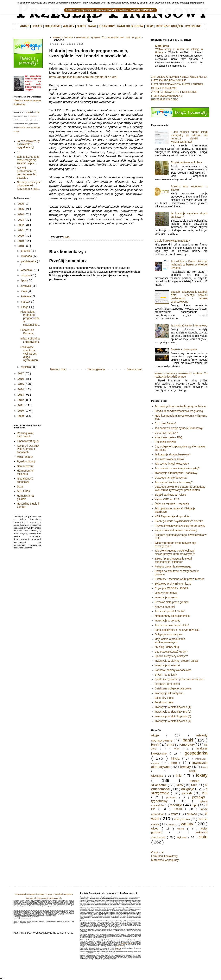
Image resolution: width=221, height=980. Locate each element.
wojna (181, 829)
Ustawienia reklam (126, 943)
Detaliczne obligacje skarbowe (173, 688)
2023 (21, 220)
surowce (192, 814)
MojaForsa (162, 46)
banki (188, 740)
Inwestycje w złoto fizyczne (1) (173, 707)
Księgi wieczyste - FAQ (169, 437)
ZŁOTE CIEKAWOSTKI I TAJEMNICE (174, 92)
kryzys (204, 767)
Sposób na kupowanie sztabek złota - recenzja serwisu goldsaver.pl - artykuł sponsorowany (189, 297)
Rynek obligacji (26, 461)
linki (66, 237)
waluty (187, 824)
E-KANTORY (107, 26)
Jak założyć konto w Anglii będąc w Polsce (180, 406)
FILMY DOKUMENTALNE (167, 96)
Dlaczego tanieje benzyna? (171, 478)
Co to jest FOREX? (166, 433)
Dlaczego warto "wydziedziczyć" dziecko (179, 521)
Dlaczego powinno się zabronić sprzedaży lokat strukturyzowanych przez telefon (180, 488)
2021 (21, 230)
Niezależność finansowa (25, 480)
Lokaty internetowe (166, 593)
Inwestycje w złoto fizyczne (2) (173, 712)
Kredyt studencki (165, 607)
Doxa (20, 487)
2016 (21, 379)
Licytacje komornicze (167, 684)
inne (174, 763)
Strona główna (96, 369)
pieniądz (187, 793)
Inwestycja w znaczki (167, 665)
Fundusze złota (164, 702)
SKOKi (178, 809)
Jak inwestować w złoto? (170, 459)
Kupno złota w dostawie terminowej (176, 530)
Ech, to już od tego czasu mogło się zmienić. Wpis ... (28, 160)
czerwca (26, 286)
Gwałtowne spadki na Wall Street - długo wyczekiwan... (30, 354)
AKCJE (25, 26)
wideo (155, 829)
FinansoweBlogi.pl (28, 441)
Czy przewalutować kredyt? (171, 652)
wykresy (182, 837)
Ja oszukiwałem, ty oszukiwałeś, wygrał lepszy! (28, 144)
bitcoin (155, 745)
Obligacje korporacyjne (168, 634)
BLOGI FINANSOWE (164, 88)
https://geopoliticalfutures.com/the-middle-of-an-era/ (83, 77)
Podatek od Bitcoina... (28, 332)
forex (176, 749)
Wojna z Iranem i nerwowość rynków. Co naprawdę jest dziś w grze (97, 37)
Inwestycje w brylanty (167, 621)
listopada (26, 256)
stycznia (26, 367)
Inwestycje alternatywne (169, 693)
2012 (21, 400)
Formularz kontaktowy (164, 856)
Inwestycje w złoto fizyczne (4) (173, 721)
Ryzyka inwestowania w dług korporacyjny (180, 526)
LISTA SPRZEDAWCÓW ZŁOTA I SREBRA (177, 84)
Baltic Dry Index (164, 698)
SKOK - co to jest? (166, 675)
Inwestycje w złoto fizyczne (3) (173, 716)
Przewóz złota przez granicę (172, 602)
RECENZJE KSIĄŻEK (169, 26)
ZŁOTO (81, 26)
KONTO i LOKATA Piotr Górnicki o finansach (28, 449)
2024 (21, 214)
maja (24, 291)
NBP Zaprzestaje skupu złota (172, 516)
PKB (205, 793)
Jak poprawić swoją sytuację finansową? (179, 428)
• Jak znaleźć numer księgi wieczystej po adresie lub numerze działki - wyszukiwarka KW (189, 137)
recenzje (176, 805)
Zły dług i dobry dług (167, 647)
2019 (21, 241)
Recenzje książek (165, 442)
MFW (180, 785)
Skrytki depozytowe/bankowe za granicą (179, 411)
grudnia (25, 251)
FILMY (150, 26)
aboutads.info (120, 946)
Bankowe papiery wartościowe (173, 670)
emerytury (188, 745)
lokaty (202, 775)
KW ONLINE (193, 26)
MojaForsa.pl (25, 457)
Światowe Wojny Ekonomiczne (173, 584)
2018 (21, 246)
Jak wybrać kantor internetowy (189, 326)
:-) (18, 152)
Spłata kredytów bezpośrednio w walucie (179, 679)
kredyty (186, 767)
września (26, 270)
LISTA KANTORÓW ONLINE (169, 80)
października (29, 261)
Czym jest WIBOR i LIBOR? (171, 588)
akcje (155, 735)
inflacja (175, 759)
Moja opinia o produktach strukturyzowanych (170, 641)
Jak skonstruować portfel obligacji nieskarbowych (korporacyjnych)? (175, 552)
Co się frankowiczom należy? (172, 241)
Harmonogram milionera (26, 472)
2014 (21, 389)
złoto (203, 837)
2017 (21, 373)
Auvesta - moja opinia (184, 349)
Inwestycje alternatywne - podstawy (176, 473)
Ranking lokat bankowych (25, 435)
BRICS (171, 745)
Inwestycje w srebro (167, 597)
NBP (194, 785)
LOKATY (37, 26)
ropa (195, 805)
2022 (21, 225)
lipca (24, 280)
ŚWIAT (92, 26)
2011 (21, 405)
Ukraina (171, 825)
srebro (174, 814)
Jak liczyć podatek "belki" (170, 611)
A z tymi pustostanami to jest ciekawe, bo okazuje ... (27, 173)
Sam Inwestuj (25, 466)
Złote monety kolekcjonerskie (172, 616)
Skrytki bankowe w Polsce (186, 162)
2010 (21, 411)
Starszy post (134, 369)
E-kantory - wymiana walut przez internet (179, 579)
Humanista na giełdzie (25, 497)
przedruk (171, 797)
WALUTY (69, 26)
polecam (33, 116)
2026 (21, 204)
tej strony (117, 949)
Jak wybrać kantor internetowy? (174, 482)
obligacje (188, 789)
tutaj (29, 112)
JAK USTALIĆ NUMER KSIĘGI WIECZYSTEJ (179, 77)
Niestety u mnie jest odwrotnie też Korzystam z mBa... (29, 185)
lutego (25, 307)
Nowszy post (58, 369)
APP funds (23, 491)
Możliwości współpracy (165, 860)
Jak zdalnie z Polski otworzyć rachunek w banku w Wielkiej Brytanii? (189, 265)
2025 (21, 209)
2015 (21, 384)
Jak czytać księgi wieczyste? (172, 464)
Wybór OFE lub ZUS (167, 499)
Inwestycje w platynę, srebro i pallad (176, 661)
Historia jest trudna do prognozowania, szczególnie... (30, 318)
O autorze (157, 852)
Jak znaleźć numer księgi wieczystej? (177, 468)
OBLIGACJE (53, 26)
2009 (21, 416)
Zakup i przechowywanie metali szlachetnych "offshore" (174, 560)
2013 (21, 395)
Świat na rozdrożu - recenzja (172, 504)
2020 (21, 236)
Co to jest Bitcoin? (166, 423)
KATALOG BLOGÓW (130, 26)
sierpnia (26, 275)
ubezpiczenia (182, 819)
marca (25, 302)
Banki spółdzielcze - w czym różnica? (177, 630)
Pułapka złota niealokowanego (173, 567)
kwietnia (26, 296)
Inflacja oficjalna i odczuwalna (30, 340)
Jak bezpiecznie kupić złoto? (172, 625)
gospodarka (196, 753)
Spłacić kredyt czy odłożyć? (171, 656)
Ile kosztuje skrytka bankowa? (173, 454)
